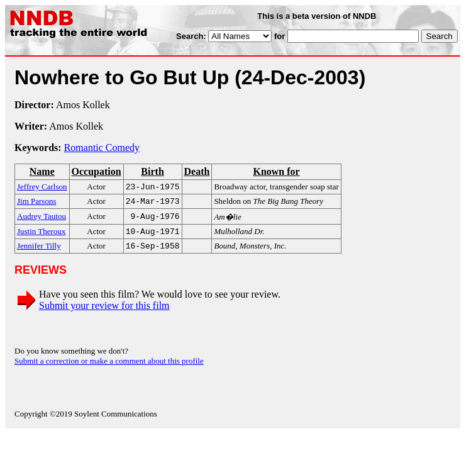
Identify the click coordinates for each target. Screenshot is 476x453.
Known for (276, 171)
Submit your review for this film (104, 310)
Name (42, 171)
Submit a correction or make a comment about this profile (109, 366)
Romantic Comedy (102, 148)
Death (196, 171)
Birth (152, 171)
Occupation (97, 171)
